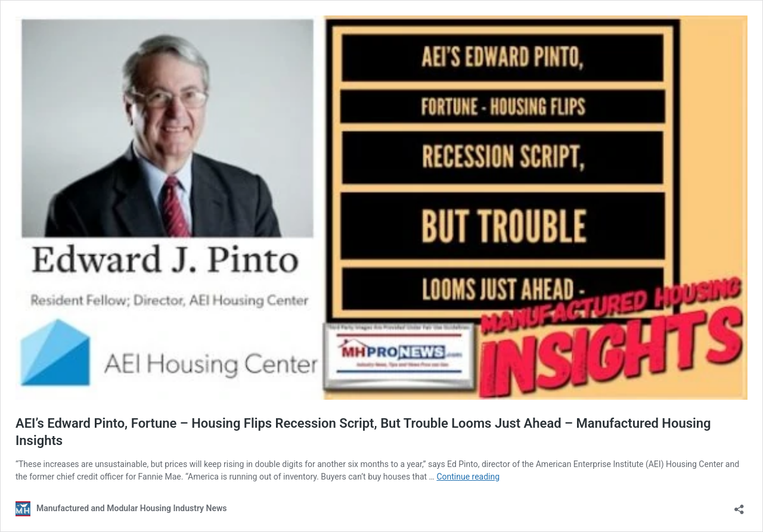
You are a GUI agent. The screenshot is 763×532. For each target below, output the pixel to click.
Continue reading (468, 477)
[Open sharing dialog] (739, 505)
